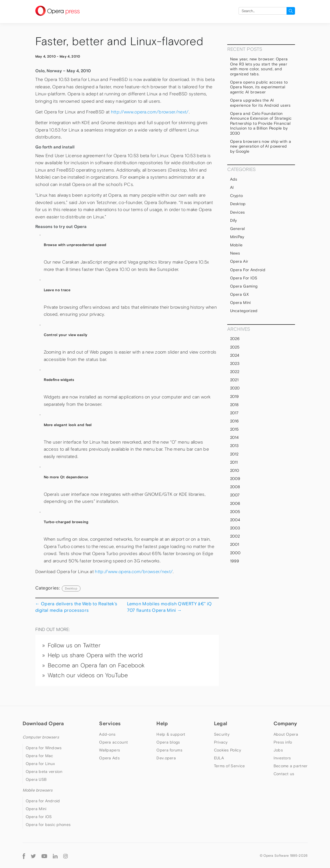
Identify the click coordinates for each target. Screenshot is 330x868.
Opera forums (169, 750)
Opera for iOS (244, 278)
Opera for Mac (40, 756)
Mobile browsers (38, 790)
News (235, 253)
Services (110, 723)
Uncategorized (244, 311)
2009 (235, 479)
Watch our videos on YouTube (88, 675)
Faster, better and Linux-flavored (119, 41)
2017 (234, 413)
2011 (234, 462)
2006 (235, 503)
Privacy (221, 742)
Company (285, 723)
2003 (235, 528)
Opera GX (240, 294)
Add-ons (107, 734)
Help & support (171, 734)
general (238, 229)
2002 (235, 536)
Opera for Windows (44, 748)
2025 (235, 347)
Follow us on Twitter (74, 645)
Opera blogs (168, 742)
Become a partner (291, 766)
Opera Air (239, 261)
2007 (235, 495)
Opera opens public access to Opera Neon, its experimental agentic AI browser (259, 87)
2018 (234, 405)
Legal (221, 723)
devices (238, 212)
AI (232, 187)
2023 (235, 363)
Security (222, 734)
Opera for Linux (40, 764)
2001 (235, 544)
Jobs (278, 750)
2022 (235, 372)
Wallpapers (110, 750)
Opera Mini (241, 303)
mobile (236, 245)
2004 (235, 520)
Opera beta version (44, 771)
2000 (235, 553)
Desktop (71, 588)
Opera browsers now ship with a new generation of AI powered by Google (261, 146)
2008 (235, 487)
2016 (235, 421)
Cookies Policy (228, 750)
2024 (235, 355)
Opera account (113, 742)
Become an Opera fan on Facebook (96, 665)
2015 (234, 429)
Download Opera (43, 723)
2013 (234, 446)
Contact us (284, 774)
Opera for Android (248, 270)
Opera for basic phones (48, 825)
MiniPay (237, 237)
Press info (283, 742)
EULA (219, 758)
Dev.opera (166, 758)
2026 (235, 339)
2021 (234, 380)
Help (162, 723)
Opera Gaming (244, 286)
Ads (234, 179)
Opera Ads (109, 758)
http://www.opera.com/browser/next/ (150, 112)
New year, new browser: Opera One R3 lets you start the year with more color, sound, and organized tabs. (259, 66)
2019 (235, 396)
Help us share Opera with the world (95, 655)
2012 (234, 454)
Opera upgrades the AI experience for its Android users (260, 103)
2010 (235, 470)
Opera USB (36, 779)
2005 (235, 512)
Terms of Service (230, 766)
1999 (235, 561)
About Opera (286, 734)
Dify (234, 220)
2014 (234, 437)
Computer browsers (41, 737)
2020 (235, 388)
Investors (282, 758)
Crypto (237, 196)
